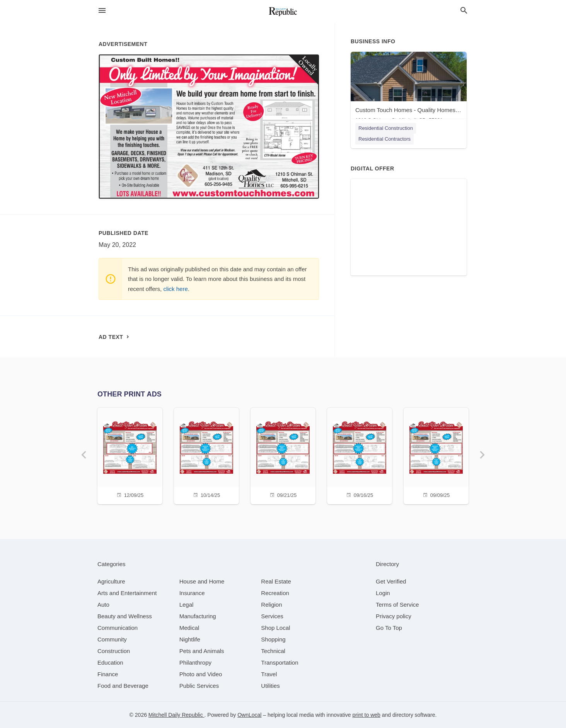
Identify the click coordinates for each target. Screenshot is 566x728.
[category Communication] (118, 628)
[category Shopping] (273, 639)
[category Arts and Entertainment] (127, 593)
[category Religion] (271, 605)
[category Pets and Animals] (202, 651)
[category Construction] (114, 651)
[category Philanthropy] (195, 663)
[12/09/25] (130, 455)
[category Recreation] (275, 593)
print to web (366, 715)
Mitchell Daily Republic (176, 715)
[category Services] (272, 616)
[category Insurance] (192, 593)
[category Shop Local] (275, 628)
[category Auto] (103, 605)
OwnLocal (249, 715)
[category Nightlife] (190, 639)
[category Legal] (187, 605)
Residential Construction (386, 128)
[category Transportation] (280, 663)
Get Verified (391, 581)
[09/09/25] (436, 455)
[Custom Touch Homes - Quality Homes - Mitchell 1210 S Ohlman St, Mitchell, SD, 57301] (409, 89)
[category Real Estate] (276, 581)
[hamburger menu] (102, 11)
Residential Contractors (384, 139)
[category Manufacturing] (198, 616)
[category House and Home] (202, 581)
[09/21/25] (283, 455)
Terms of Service (397, 605)
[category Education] (110, 663)
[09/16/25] (360, 455)
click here (175, 289)
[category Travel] (269, 674)
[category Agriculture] (111, 581)
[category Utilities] (270, 686)
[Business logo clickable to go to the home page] (283, 12)
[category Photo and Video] (201, 674)
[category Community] (112, 639)
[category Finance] (108, 674)
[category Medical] (189, 628)
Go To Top (389, 628)
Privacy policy (394, 616)
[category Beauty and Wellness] (125, 616)
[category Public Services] (199, 686)
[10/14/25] (206, 455)
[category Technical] (273, 651)
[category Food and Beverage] (123, 686)
